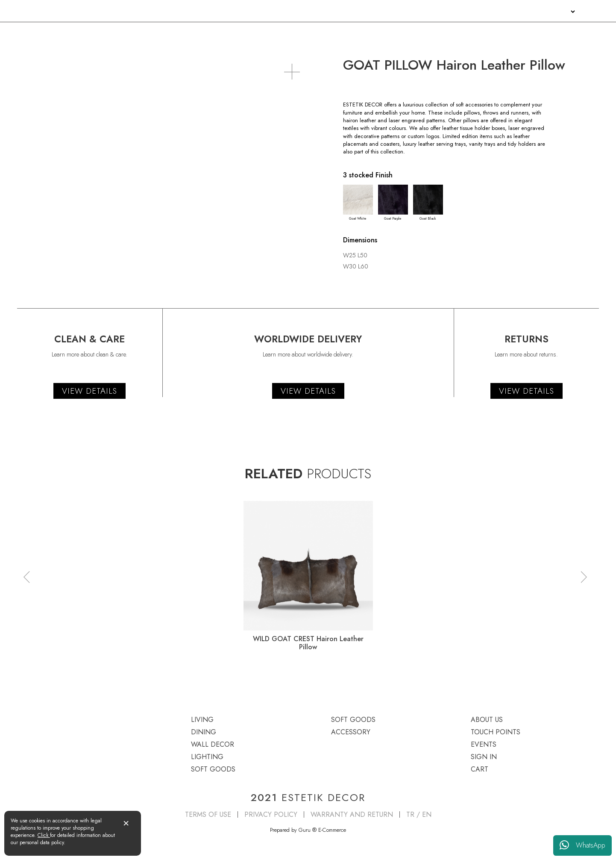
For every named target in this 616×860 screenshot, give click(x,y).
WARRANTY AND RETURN (352, 814)
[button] (27, 577)
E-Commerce (332, 830)
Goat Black (428, 203)
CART (480, 769)
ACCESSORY (582, 33)
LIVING (26, 33)
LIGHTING (350, 33)
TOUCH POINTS (490, 12)
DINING (128, 33)
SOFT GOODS (464, 33)
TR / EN (419, 814)
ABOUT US (447, 12)
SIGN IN (557, 12)
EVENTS (528, 12)
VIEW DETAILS (89, 391)
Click (44, 835)
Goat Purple (393, 203)
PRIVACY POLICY (271, 814)
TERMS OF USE (208, 814)
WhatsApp (582, 845)
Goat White (358, 203)
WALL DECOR (237, 33)
